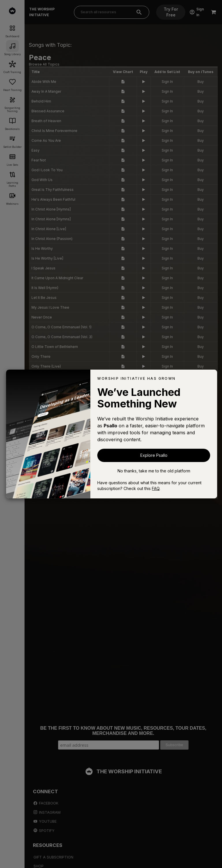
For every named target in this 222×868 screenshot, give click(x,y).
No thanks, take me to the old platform (154, 471)
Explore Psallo (154, 455)
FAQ (156, 488)
